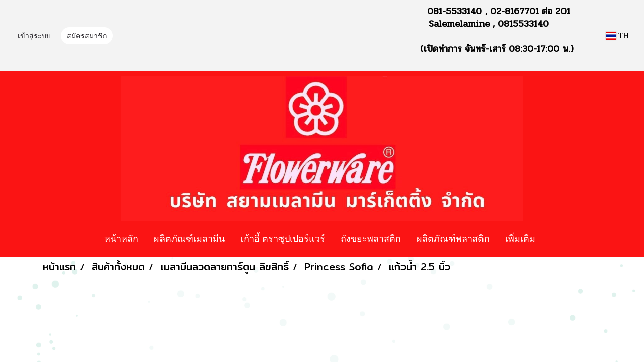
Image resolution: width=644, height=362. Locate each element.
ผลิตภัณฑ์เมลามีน (189, 238)
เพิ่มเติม (520, 238)
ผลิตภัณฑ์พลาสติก (453, 238)
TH (617, 35)
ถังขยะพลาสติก (371, 238)
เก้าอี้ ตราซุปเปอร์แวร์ (283, 238)
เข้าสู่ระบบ (34, 36)
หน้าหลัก (121, 238)
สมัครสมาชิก (87, 36)
